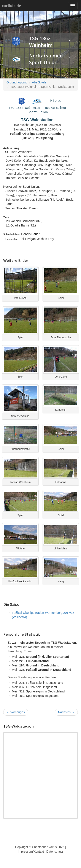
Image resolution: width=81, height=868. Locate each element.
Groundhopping (17, 82)
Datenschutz (55, 852)
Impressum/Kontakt (31, 852)
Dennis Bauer (30, 234)
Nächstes (66, 712)
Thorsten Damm (27, 208)
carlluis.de (11, 6)
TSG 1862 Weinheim (41, 42)
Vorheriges (16, 712)
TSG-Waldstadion (37, 120)
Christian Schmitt (28, 178)
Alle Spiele (39, 82)
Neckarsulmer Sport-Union (46, 59)
